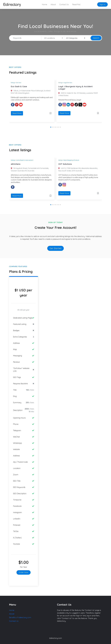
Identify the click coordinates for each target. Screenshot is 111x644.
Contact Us (64, 4)
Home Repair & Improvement (25, 160)
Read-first (76, 4)
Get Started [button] (55, 248)
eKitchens (16, 164)
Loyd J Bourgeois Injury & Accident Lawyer (75, 88)
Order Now (24, 572)
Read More (17, 113)
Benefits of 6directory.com (20, 617)
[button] (51, 127)
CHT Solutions (65, 164)
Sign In (103, 4)
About (53, 4)
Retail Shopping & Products (71, 160)
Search (96, 38)
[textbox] (53, 38)
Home (45, 4)
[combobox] (53, 38)
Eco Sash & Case (19, 86)
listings (13, 83)
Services (19, 83)
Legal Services (68, 83)
